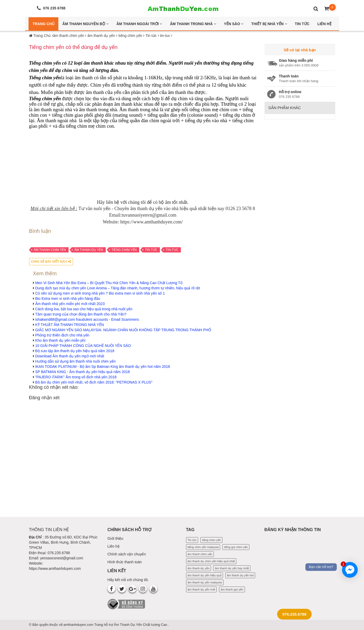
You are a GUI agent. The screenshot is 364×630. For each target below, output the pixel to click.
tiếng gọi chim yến (236, 547)
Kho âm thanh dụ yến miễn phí (60, 340)
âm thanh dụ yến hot (240, 575)
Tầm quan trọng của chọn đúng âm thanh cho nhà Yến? (81, 314)
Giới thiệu (116, 538)
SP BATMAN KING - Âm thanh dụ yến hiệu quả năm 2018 (82, 372)
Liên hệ (114, 546)
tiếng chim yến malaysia (203, 547)
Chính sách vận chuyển (127, 554)
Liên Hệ (324, 24)
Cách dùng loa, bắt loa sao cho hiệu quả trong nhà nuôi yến (84, 309)
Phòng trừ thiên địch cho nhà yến (62, 335)
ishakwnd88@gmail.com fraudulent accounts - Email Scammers (87, 319)
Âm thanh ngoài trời (139, 24)
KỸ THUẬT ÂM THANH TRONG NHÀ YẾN (69, 325)
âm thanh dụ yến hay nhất (232, 568)
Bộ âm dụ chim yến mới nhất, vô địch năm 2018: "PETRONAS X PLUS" (94, 382)
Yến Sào (234, 24)
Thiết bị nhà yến (269, 24)
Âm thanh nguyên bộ (85, 24)
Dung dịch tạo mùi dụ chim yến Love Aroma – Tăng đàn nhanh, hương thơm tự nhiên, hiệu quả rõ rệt (117, 288)
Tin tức (151, 250)
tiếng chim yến (124, 250)
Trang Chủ (43, 24)
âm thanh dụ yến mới (201, 589)
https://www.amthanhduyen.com (55, 569)
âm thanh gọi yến (232, 589)
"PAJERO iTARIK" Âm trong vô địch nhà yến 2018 (76, 377)
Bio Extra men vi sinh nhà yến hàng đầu (68, 299)
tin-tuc (172, 250)
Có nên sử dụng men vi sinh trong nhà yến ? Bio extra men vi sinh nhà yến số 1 (100, 293)
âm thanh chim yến (50, 250)
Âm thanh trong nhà (193, 24)
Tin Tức (302, 24)
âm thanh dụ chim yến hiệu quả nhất (211, 561)
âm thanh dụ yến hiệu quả (205, 575)
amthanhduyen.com (79, 625)
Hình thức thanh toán (125, 562)
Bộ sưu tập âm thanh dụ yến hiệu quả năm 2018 (75, 351)
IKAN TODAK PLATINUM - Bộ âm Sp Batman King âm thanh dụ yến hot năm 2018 (102, 367)
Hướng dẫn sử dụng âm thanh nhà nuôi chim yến (75, 361)
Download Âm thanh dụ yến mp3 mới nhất (70, 356)
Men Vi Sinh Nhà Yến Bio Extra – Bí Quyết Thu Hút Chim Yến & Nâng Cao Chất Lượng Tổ (109, 283)
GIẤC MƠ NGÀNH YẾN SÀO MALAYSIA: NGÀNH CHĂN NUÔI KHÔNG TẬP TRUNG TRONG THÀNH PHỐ (123, 330)
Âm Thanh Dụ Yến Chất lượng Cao (141, 625)
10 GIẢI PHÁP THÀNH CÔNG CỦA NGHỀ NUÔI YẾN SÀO (83, 346)
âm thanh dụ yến (89, 250)
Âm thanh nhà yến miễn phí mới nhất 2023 (70, 304)
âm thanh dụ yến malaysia (205, 582)
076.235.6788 (294, 614)
